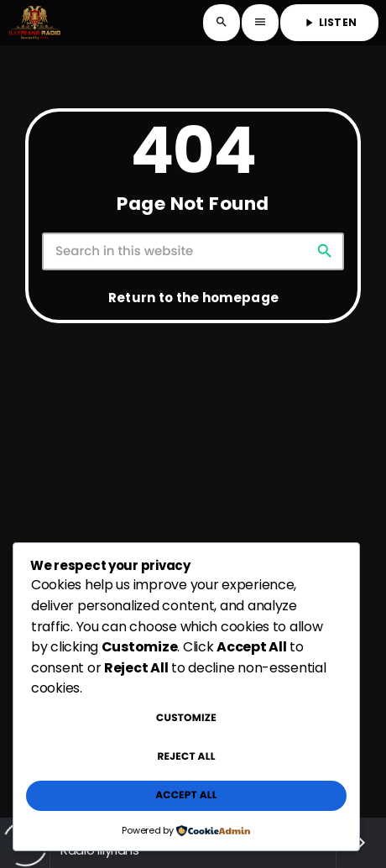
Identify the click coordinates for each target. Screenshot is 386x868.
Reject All (186, 757)
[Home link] (35, 23)
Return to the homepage (194, 298)
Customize (186, 718)
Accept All (186, 795)
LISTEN (329, 22)
